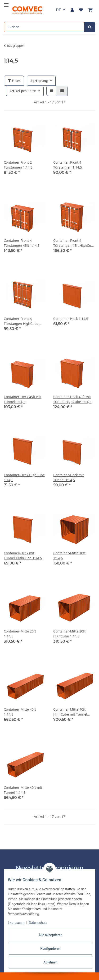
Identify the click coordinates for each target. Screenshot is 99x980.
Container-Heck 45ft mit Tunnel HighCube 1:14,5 (72, 399)
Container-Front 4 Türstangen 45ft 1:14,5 (22, 243)
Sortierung (39, 81)
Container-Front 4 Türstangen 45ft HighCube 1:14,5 (74, 243)
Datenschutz (38, 923)
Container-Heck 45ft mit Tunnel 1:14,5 (23, 399)
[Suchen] (44, 27)
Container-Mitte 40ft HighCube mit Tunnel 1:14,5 (70, 712)
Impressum (16, 923)
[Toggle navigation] (6, 3)
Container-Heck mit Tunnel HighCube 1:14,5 (23, 556)
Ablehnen (50, 962)
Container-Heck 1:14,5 (71, 319)
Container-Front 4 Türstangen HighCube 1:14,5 (21, 321)
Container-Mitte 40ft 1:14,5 (20, 712)
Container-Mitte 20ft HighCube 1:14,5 (69, 634)
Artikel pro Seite (23, 91)
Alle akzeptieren (50, 935)
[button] (72, 10)
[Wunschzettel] (81, 10)
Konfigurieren (50, 949)
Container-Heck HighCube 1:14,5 (24, 477)
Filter (14, 81)
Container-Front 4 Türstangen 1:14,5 (68, 165)
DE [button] (58, 10)
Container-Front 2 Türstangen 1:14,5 (18, 165)
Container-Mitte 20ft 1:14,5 (20, 634)
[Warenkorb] (90, 10)
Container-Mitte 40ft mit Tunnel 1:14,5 (23, 790)
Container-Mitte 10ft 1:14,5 (69, 556)
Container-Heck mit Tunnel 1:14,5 (69, 477)
